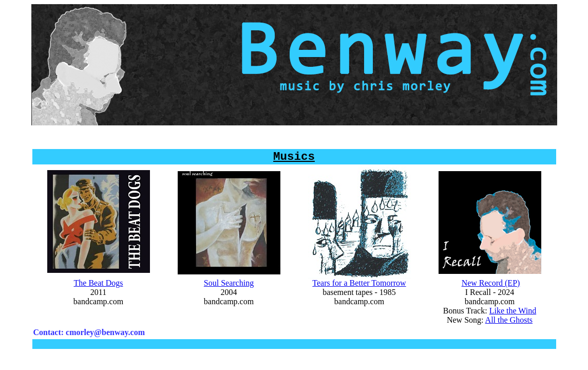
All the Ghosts (509, 325)
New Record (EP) (491, 288)
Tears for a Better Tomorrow (359, 288)
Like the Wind (513, 316)
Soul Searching (229, 288)
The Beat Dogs (99, 288)
